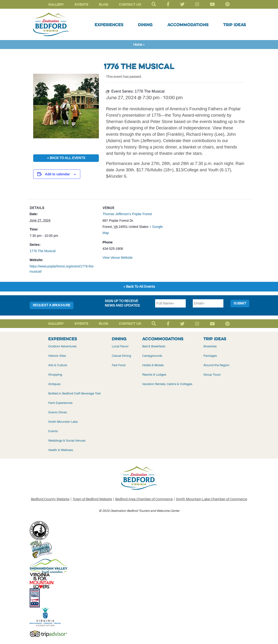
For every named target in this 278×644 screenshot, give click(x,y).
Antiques (54, 384)
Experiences (109, 25)
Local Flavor (120, 346)
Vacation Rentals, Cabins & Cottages (167, 384)
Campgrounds (152, 356)
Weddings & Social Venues (67, 441)
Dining (145, 25)
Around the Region (216, 365)
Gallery (56, 4)
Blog (104, 4)
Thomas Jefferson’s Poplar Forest (127, 214)
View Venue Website (118, 258)
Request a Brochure (52, 305)
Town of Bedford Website (92, 499)
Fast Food (119, 365)
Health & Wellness (61, 450)
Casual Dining (121, 356)
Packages (210, 356)
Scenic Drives (58, 412)
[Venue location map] (200, 232)
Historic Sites (57, 356)
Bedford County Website (50, 499)
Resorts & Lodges (154, 375)
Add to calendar (57, 174)
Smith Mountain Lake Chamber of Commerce (212, 499)
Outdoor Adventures (62, 346)
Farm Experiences (60, 403)
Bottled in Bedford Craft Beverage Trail (74, 393)
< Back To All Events (66, 158)
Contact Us (130, 4)
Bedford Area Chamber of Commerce (144, 499)
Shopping (55, 375)
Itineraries (210, 346)
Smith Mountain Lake (63, 422)
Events (81, 4)
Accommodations (188, 25)
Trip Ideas (235, 25)
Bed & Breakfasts (154, 346)
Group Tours (212, 375)
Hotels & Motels (153, 365)
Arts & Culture (58, 365)
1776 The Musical (43, 251)
